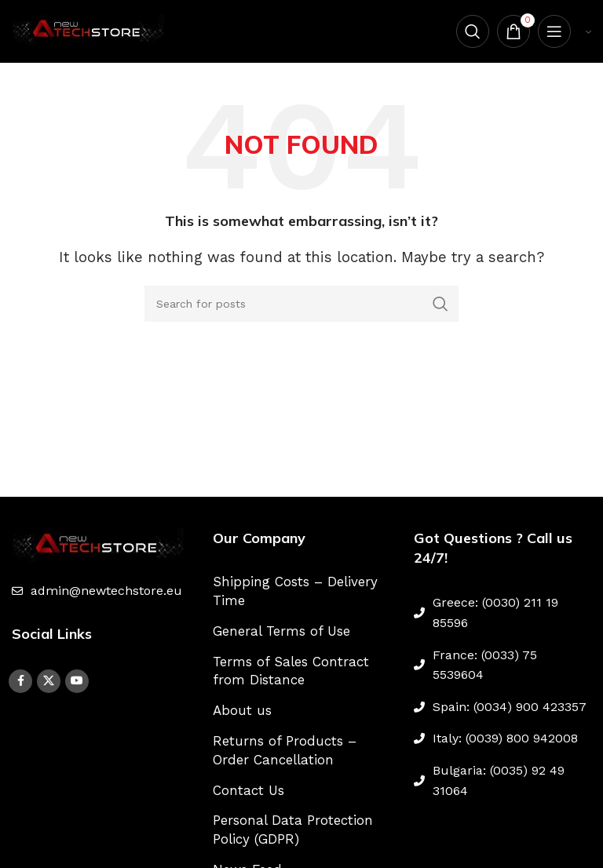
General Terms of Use (281, 631)
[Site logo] (90, 30)
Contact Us (249, 790)
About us (242, 710)
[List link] (100, 591)
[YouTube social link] (77, 681)
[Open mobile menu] (554, 31)
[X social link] (49, 681)
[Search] (473, 31)
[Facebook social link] (20, 681)
